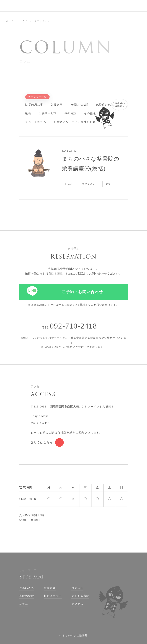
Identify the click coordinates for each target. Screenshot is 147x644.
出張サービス (48, 113)
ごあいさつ (27, 588)
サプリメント (90, 184)
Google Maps (40, 416)
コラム (24, 604)
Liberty (69, 184)
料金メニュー (53, 596)
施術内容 (50, 588)
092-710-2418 (73, 326)
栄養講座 (57, 105)
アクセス (77, 604)
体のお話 (70, 113)
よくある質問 (80, 596)
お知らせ (77, 588)
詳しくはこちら (42, 442)
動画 (28, 113)
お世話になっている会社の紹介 (75, 122)
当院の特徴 (27, 596)
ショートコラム (36, 122)
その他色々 (91, 113)
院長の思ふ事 (34, 105)
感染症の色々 (105, 105)
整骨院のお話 (79, 105)
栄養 (108, 184)
